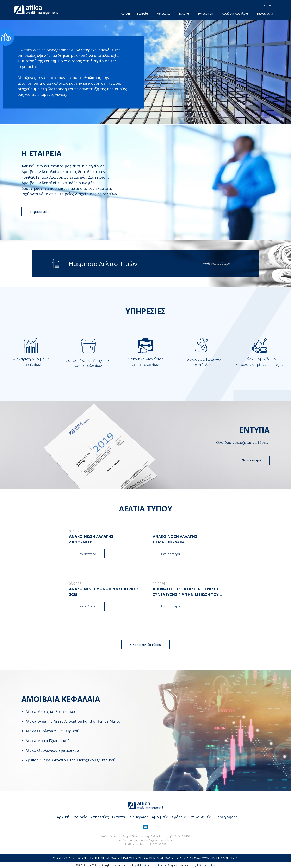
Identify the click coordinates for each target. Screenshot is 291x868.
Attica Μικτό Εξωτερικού (48, 741)
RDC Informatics (206, 865)
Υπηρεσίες (163, 14)
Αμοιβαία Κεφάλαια (235, 14)
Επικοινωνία (265, 14)
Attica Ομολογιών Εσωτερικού (52, 731)
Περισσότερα (40, 212)
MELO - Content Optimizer (151, 865)
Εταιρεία (142, 14)
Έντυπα (184, 14)
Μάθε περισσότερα (216, 263)
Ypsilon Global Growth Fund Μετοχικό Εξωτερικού (71, 760)
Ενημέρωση (205, 14)
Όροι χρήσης (226, 817)
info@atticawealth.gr (159, 840)
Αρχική (125, 14)
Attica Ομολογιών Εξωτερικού (52, 750)
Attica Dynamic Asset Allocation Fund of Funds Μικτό (73, 721)
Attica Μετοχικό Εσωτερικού (51, 711)
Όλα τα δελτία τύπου (145, 645)
